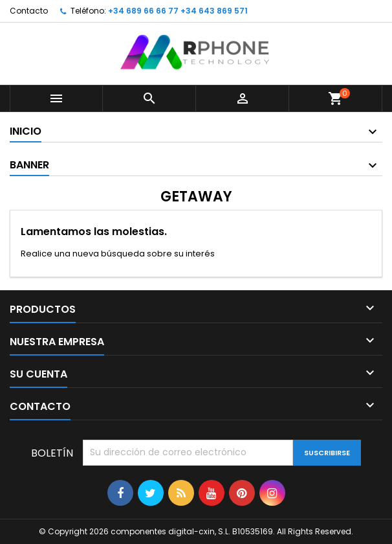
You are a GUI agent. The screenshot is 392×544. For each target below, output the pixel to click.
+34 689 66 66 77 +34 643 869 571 (178, 11)
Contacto (29, 11)
